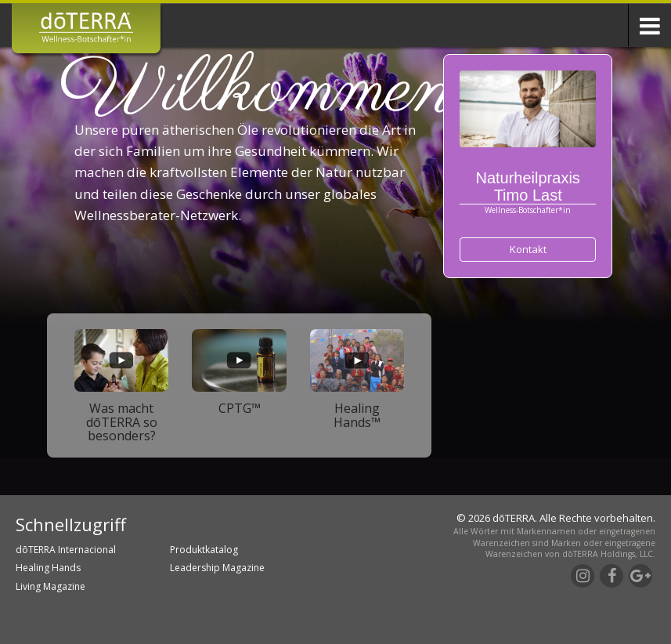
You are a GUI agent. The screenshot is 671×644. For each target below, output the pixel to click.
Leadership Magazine (217, 568)
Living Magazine (51, 586)
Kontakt (528, 249)
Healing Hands (48, 568)
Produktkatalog (204, 550)
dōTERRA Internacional (66, 550)
